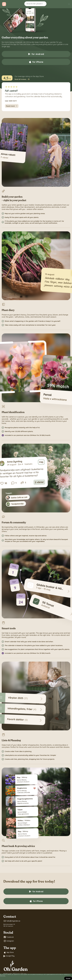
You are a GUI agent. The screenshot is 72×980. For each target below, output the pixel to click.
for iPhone (36, 62)
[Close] (68, 978)
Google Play (9, 956)
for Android (36, 54)
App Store (9, 952)
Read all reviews (22, 79)
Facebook (9, 937)
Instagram (9, 941)
